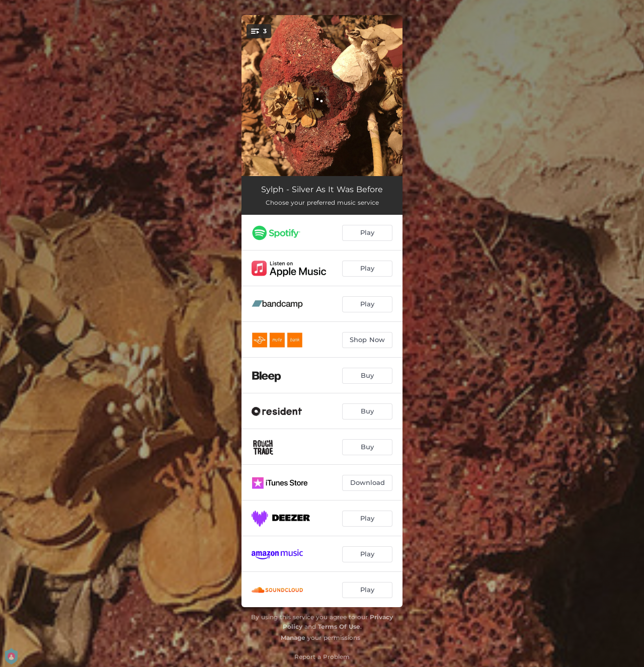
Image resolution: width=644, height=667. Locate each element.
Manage (293, 638)
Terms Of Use (339, 627)
